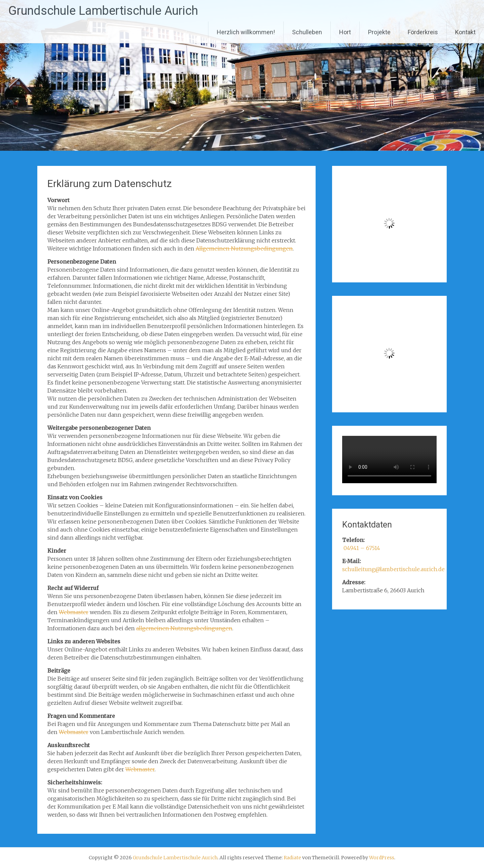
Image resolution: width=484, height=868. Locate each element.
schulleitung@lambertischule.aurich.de (393, 569)
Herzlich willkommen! (246, 32)
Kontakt (465, 32)
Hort (345, 32)
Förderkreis (423, 32)
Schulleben (307, 32)
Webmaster (74, 612)
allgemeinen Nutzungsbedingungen (184, 628)
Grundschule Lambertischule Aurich (103, 11)
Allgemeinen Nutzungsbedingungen (244, 248)
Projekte (379, 32)
